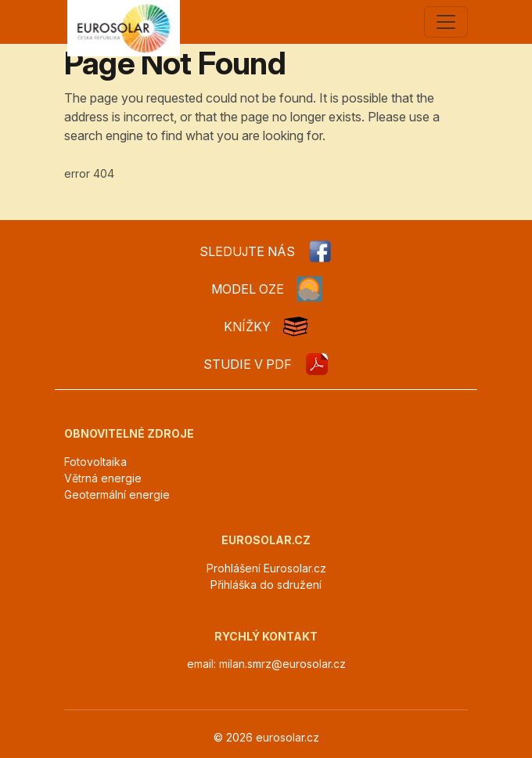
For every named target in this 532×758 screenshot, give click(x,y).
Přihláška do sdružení (266, 585)
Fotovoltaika (95, 462)
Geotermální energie (117, 495)
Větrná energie (103, 478)
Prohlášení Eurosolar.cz (266, 568)
